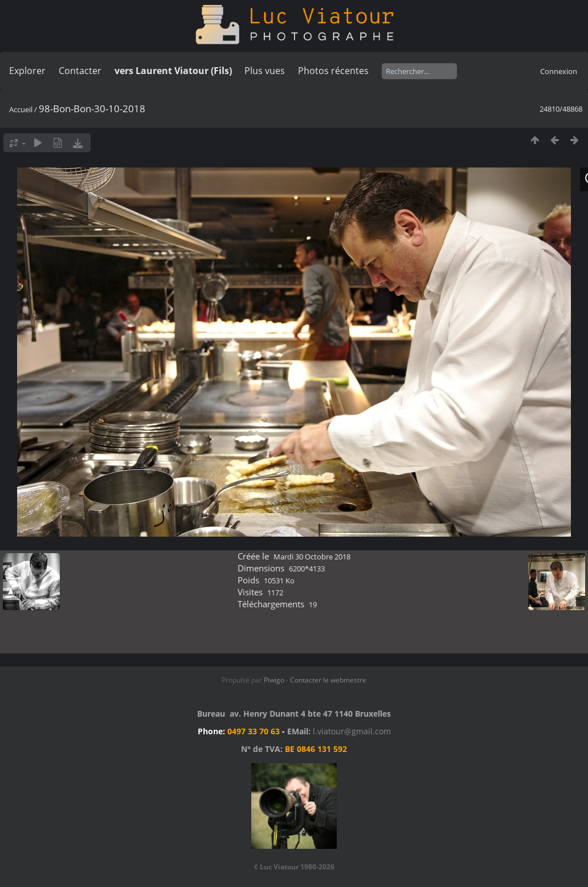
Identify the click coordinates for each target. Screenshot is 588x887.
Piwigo (274, 680)
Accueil (21, 109)
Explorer (27, 71)
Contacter (80, 71)
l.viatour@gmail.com (352, 731)
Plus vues (265, 71)
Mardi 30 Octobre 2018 (312, 557)
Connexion (559, 71)
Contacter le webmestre (328, 680)
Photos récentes (333, 71)
